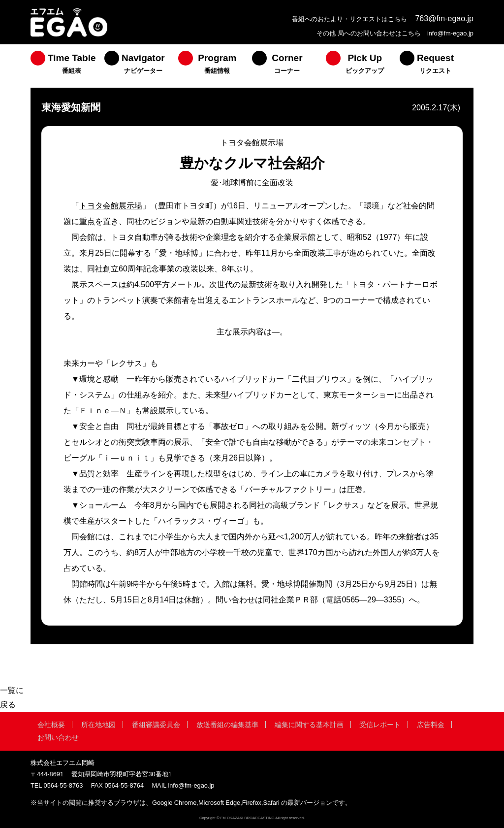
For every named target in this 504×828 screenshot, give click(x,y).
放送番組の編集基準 (227, 725)
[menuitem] (67, 66)
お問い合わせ (58, 737)
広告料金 (431, 725)
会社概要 (51, 725)
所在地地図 (98, 725)
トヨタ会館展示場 (111, 206)
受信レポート (380, 725)
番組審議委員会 (156, 725)
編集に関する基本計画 (309, 725)
